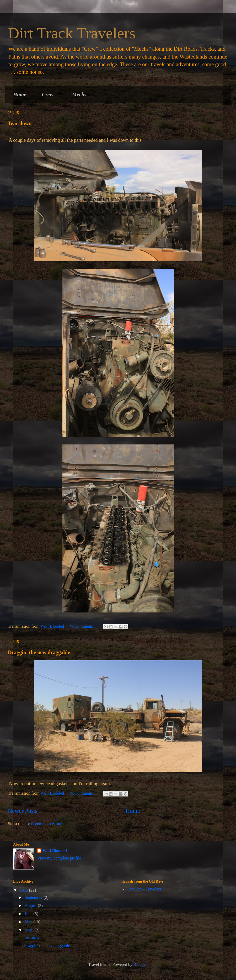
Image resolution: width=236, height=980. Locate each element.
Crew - (49, 95)
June (29, 914)
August (31, 906)
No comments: (82, 626)
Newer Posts (23, 811)
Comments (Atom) (47, 824)
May (29, 922)
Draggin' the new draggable (39, 652)
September (34, 897)
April (30, 930)
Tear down (20, 123)
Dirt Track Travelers (72, 33)
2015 (24, 890)
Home (20, 95)
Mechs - (81, 95)
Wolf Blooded (55, 851)
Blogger (140, 964)
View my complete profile (59, 858)
